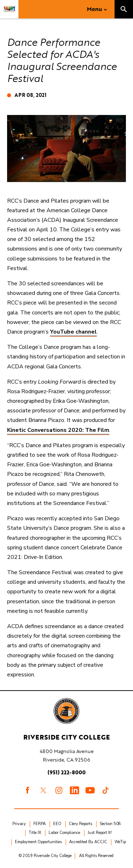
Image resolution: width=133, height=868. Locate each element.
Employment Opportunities (38, 842)
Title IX (35, 833)
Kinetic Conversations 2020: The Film (58, 430)
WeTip (120, 842)
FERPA (40, 824)
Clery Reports (81, 824)
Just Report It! (100, 833)
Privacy (19, 824)
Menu (95, 9)
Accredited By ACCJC (88, 842)
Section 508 (110, 824)
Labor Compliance (64, 833)
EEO (57, 824)
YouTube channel (73, 332)
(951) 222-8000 (66, 772)
